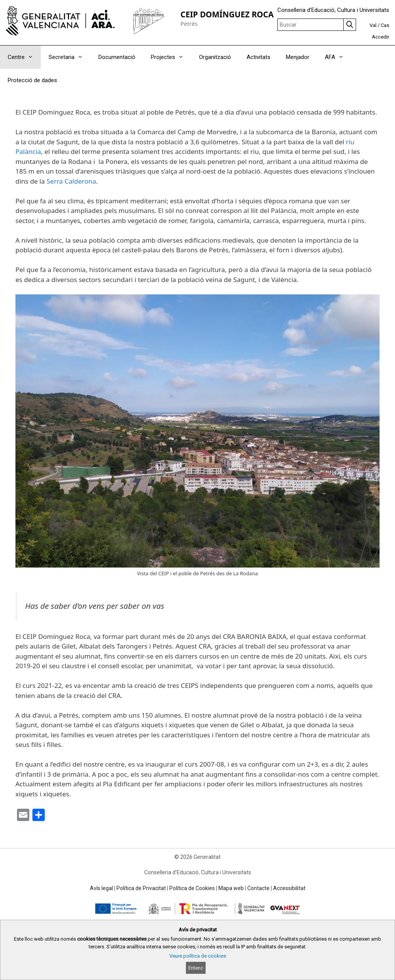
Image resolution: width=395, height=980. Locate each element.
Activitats (258, 57)
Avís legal (101, 888)
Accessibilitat (289, 888)
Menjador (298, 57)
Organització (215, 57)
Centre (24, 57)
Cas (385, 25)
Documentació (117, 57)
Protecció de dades (32, 80)
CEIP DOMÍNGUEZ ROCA (227, 14)
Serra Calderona (71, 181)
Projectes (171, 57)
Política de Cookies (192, 888)
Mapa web (231, 888)
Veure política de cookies (198, 956)
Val (373, 25)
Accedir (381, 37)
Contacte (258, 888)
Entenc (196, 968)
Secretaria (70, 57)
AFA (338, 57)
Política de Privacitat (141, 888)
